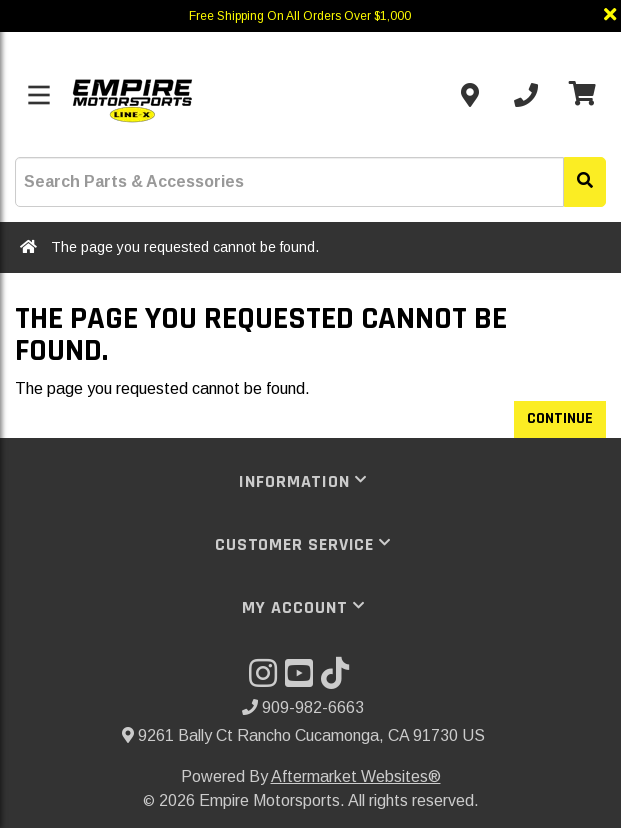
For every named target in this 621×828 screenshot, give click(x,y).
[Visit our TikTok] (339, 679)
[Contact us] (470, 95)
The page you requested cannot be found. (185, 247)
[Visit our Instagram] (267, 679)
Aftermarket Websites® (356, 776)
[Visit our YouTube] (303, 679)
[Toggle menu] (39, 95)
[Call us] (526, 95)
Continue (560, 418)
